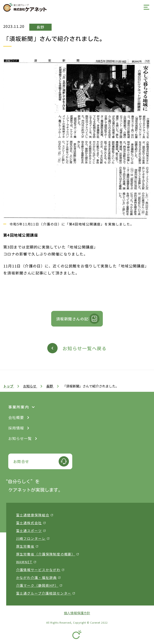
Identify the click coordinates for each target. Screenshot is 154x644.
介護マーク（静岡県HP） (37, 585)
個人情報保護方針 (77, 613)
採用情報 (16, 428)
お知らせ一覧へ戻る (85, 348)
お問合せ (21, 461)
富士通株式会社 (29, 523)
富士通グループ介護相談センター (44, 593)
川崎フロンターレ (31, 538)
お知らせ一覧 (20, 438)
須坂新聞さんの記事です (78, 319)
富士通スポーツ (29, 531)
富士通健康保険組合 (33, 515)
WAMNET (24, 562)
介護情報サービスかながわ (38, 570)
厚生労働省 (25, 546)
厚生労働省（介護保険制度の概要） (46, 554)
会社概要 (16, 417)
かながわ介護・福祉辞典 (36, 577)
